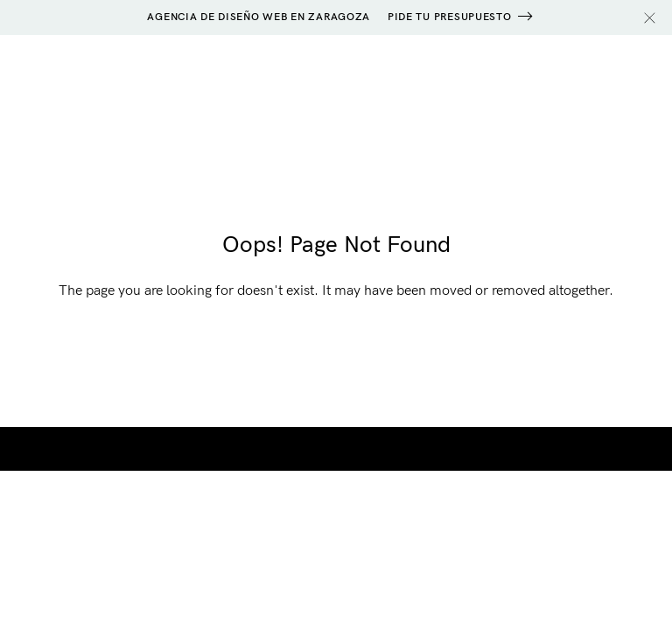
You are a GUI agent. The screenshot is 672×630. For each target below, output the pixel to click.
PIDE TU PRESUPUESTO (450, 17)
